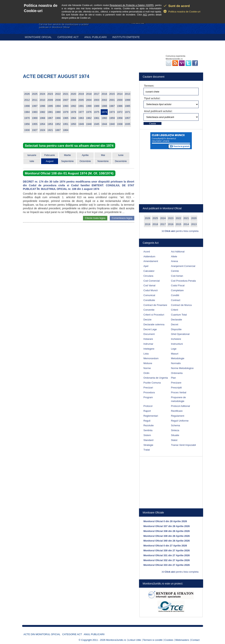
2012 (27, 100)
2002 (104, 100)
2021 (66, 94)
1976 (89, 112)
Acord (147, 252)
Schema (176, 425)
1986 (120, 106)
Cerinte (175, 271)
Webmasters (182, 640)
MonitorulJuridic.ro (116, 640)
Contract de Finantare (155, 305)
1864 (66, 130)
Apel (146, 266)
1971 (128, 112)
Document (149, 334)
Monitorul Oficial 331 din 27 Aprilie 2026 (167, 555)
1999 (128, 100)
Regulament (178, 416)
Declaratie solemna (154, 324)
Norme (147, 368)
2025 (35, 94)
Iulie (32, 161)
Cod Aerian (177, 276)
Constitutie (149, 300)
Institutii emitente (126, 37)
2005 (81, 100)
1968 (43, 118)
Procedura (149, 392)
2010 (43, 100)
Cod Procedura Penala (184, 281)
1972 (120, 112)
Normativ (176, 363)
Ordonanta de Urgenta (156, 378)
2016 (104, 94)
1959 (112, 118)
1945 (97, 124)
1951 (66, 124)
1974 (104, 112)
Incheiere (176, 339)
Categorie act (68, 37)
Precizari (148, 388)
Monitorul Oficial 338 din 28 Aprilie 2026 (167, 531)
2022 (58, 94)
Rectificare (177, 411)
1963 (81, 118)
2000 (120, 100)
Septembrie (67, 161)
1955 (35, 124)
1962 (89, 118)
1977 (81, 112)
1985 (128, 106)
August (50, 161)
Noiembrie (103, 161)
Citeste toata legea (95, 218)
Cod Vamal (149, 285)
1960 (104, 118)
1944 (104, 124)
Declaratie (177, 320)
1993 (66, 106)
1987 (112, 106)
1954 (43, 124)
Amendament (151, 261)
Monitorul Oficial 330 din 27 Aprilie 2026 (167, 550)
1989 (97, 106)
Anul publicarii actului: (158, 111)
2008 (58, 100)
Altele (174, 256)
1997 (35, 106)
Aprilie (85, 155)
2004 (89, 100)
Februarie (50, 155)
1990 (89, 106)
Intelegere (149, 349)
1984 (27, 112)
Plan (174, 378)
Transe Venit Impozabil (184, 445)
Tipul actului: (152, 98)
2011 (35, 100)
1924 (43, 130)
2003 (97, 100)
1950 (73, 124)
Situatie (175, 435)
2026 (27, 94)
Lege (174, 349)
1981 (50, 112)
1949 (81, 124)
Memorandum (151, 358)
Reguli (147, 421)
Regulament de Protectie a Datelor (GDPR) (132, 5)
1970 (27, 118)
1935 (128, 124)
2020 (73, 94)
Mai (103, 155)
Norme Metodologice (182, 368)
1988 (104, 106)
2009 (50, 100)
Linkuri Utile (135, 640)
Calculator (149, 271)
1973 (112, 112)
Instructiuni (177, 344)
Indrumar (148, 344)
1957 (128, 118)
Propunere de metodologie (179, 399)
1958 (120, 118)
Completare (177, 290)
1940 (112, 124)
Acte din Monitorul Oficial (42, 634)
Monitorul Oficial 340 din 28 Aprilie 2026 (167, 541)
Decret (175, 324)
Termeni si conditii (153, 640)
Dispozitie (176, 329)
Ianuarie (32, 155)
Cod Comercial (152, 281)
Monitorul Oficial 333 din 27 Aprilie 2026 (167, 565)
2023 (50, 94)
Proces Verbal (179, 392)
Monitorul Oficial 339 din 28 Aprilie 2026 (167, 536)
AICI (145, 15)
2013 (128, 94)
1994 (58, 106)
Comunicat (149, 295)
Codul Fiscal (178, 285)
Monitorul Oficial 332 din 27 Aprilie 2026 (167, 560)
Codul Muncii (151, 290)
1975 (97, 112)
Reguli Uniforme (180, 421)
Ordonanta (177, 373)
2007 (66, 100)
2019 (81, 94)
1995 (50, 106)
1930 (27, 130)
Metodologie (178, 358)
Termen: (149, 86)
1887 (58, 130)
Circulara (148, 276)
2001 (112, 100)
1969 (35, 118)
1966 (58, 118)
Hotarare (148, 339)
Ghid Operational (180, 334)
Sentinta (148, 430)
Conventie (149, 310)
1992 (73, 106)
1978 (73, 112)
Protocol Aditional (180, 406)
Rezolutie (149, 425)
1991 (81, 106)
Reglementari (151, 416)
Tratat (147, 450)
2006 (73, 100)
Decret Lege (150, 329)
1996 (43, 106)
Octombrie (85, 161)
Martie (67, 155)
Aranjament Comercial (183, 266)
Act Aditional (178, 252)
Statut (174, 440)
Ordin (147, 373)
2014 (120, 94)
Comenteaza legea (122, 218)
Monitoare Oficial (38, 37)
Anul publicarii (96, 37)
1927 (35, 130)
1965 (66, 118)
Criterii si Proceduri (154, 315)
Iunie (121, 155)
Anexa (175, 261)
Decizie (148, 320)
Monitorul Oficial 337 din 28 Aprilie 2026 (167, 526)
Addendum (149, 256)
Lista (146, 354)
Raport (147, 411)
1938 (120, 124)
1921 (50, 130)
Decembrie (121, 161)
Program (148, 397)
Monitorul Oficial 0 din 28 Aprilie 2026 (165, 521)
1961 (97, 118)
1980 (58, 112)
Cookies (169, 640)
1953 (50, 124)
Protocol (148, 406)
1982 (43, 112)
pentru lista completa (182, 231)
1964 (73, 118)
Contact (195, 640)
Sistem (147, 435)
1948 (89, 124)
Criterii (175, 310)
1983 (35, 112)
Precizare (176, 383)
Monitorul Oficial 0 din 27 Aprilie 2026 (165, 546)
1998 (27, 106)
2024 (43, 94)
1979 (66, 112)
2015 (112, 94)
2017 (97, 94)
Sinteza (175, 430)
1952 (58, 124)
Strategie (148, 445)
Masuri (175, 354)
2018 (89, 94)
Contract (176, 300)
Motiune (148, 363)
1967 (50, 118)
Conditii (175, 295)
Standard (149, 440)
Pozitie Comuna (152, 383)
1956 (27, 124)
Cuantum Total (179, 315)
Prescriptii (176, 388)
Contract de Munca (181, 305)
